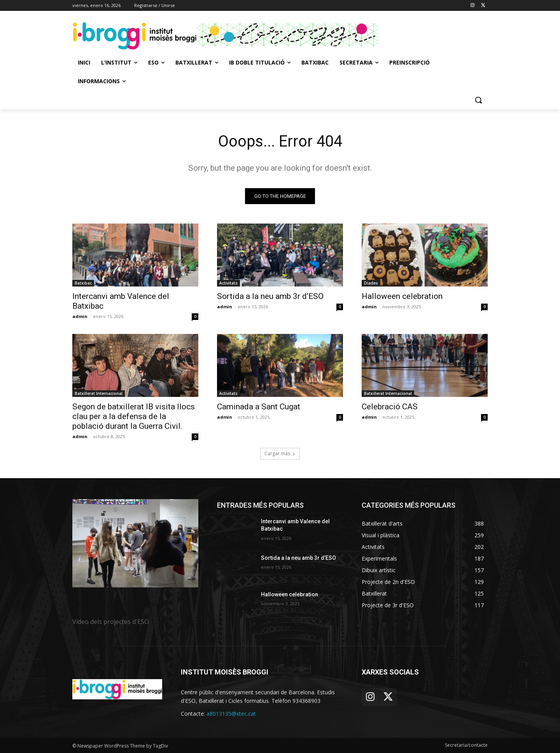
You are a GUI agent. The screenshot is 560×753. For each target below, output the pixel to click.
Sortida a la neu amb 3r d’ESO (270, 296)
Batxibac (83, 283)
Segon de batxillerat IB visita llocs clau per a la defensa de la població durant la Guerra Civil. (134, 416)
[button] (478, 100)
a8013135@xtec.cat (231, 714)
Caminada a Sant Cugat (259, 407)
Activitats (228, 283)
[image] (135, 543)
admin (80, 316)
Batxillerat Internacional (99, 393)
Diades (371, 283)
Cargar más (280, 453)
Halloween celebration (402, 296)
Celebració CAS (390, 407)
